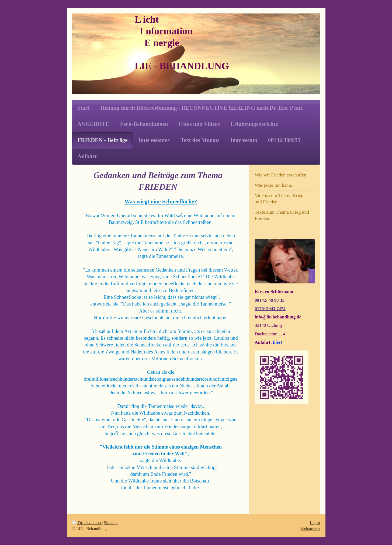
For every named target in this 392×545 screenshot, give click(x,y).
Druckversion (87, 523)
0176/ (260, 309)
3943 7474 (276, 309)
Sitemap (111, 523)
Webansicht (310, 528)
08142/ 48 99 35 (269, 300)
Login (315, 523)
